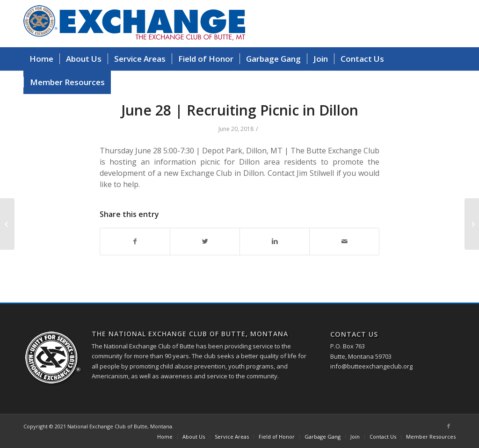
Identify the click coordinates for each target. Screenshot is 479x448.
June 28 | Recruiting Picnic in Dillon (240, 110)
